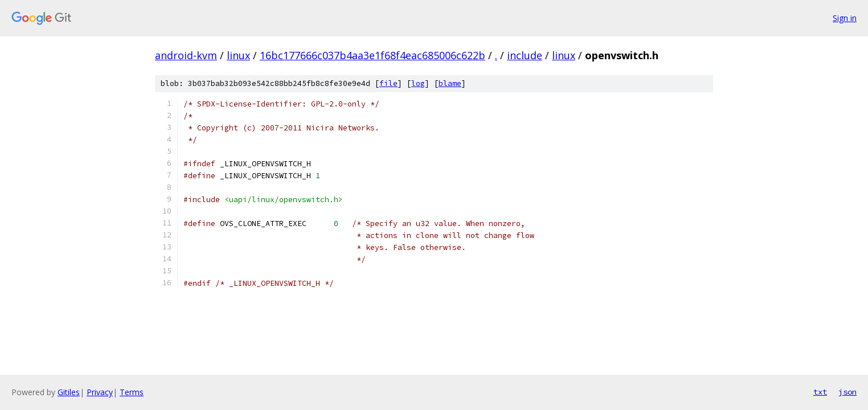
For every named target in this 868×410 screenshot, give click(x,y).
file (388, 83)
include (525, 55)
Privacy (100, 392)
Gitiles (69, 392)
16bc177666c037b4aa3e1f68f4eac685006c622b (372, 55)
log (418, 83)
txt (820, 392)
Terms (132, 392)
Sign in (845, 18)
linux (238, 55)
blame (450, 83)
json (847, 392)
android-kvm (186, 55)
